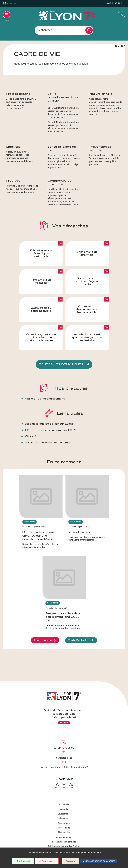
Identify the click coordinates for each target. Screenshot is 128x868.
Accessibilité (64, 828)
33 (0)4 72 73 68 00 (64, 748)
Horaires (64, 722)
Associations (64, 823)
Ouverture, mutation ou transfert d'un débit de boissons (41, 371)
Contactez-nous (64, 758)
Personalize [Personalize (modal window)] (71, 861)
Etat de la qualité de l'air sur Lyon (48, 457)
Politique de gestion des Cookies (64, 846)
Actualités (64, 805)
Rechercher (45, 30)
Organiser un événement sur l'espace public (87, 343)
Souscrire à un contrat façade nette (87, 315)
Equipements (64, 814)
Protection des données (64, 842)
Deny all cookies (47, 861)
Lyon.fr (12, 4)
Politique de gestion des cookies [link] (99, 861)
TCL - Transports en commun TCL (49, 464)
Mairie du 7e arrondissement (45, 432)
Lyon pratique (115, 3)
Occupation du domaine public (41, 343)
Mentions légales (64, 837)
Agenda (64, 809)
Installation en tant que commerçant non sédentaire (87, 371)
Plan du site (64, 832)
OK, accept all (23, 861)
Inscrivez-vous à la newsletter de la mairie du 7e (64, 767)
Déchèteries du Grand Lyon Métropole (41, 287)
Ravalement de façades (41, 315)
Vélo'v (29, 470)
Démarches (64, 819)
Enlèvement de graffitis (87, 287)
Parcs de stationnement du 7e (46, 476)
